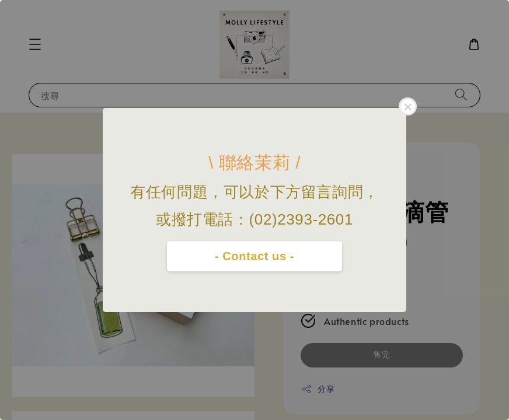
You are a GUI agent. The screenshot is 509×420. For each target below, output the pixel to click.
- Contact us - (254, 256)
